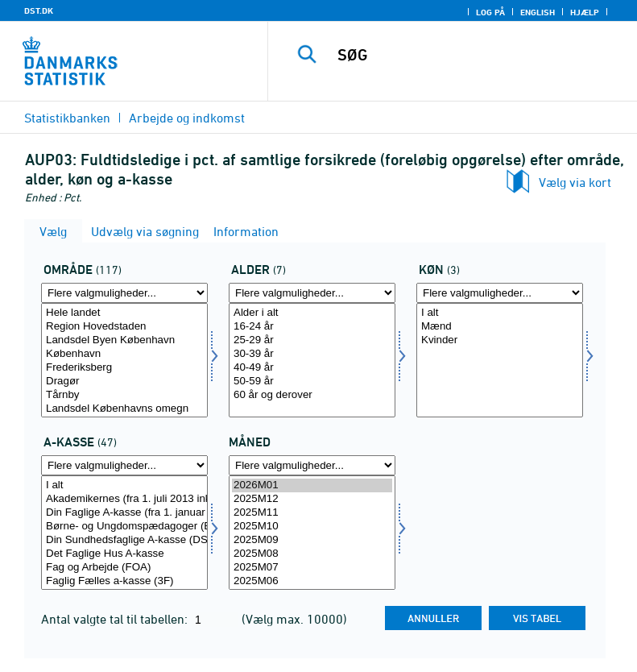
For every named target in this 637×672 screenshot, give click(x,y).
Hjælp (585, 12)
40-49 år (312, 368)
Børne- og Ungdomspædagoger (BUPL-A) (124, 527)
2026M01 (312, 485)
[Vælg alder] (312, 360)
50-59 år (312, 382)
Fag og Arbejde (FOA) (124, 568)
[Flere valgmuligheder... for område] (124, 293)
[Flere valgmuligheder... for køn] (500, 293)
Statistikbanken (67, 118)
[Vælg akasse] (124, 533)
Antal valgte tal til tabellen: (116, 619)
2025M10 (312, 527)
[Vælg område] (124, 360)
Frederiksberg (124, 368)
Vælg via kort (575, 182)
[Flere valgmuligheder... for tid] (312, 465)
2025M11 (312, 513)
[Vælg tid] (312, 533)
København (124, 354)
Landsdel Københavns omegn (124, 409)
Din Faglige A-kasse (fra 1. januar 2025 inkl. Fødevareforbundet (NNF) (124, 513)
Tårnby (124, 395)
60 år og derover (312, 395)
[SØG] (477, 55)
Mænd (500, 327)
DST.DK (39, 10)
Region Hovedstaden (124, 327)
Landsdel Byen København (124, 340)
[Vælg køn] (500, 360)
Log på (490, 12)
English (538, 12)
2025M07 (312, 568)
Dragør (124, 382)
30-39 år (312, 354)
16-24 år (312, 327)
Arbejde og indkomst (187, 118)
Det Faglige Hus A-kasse (124, 554)
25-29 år (312, 340)
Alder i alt (312, 313)
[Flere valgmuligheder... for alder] (312, 293)
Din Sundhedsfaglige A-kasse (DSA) (124, 540)
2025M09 (312, 540)
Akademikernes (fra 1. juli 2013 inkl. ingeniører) (124, 499)
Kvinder (500, 340)
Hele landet (124, 313)
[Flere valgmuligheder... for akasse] (124, 465)
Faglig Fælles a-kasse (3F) (124, 581)
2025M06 (312, 581)
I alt (500, 313)
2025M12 (312, 499)
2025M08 (312, 554)
